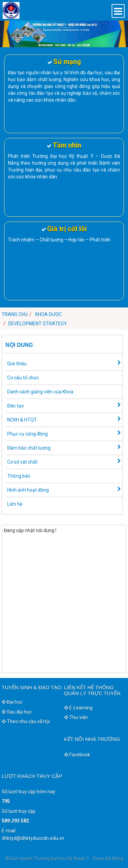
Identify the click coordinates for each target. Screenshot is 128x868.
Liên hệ (15, 504)
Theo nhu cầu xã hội (26, 721)
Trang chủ (15, 314)
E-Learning (78, 708)
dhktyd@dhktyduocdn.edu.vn (33, 838)
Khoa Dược (48, 314)
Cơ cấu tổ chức (23, 378)
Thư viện (76, 717)
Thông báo (19, 476)
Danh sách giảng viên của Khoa (40, 392)
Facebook (77, 755)
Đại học (12, 702)
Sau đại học (17, 712)
